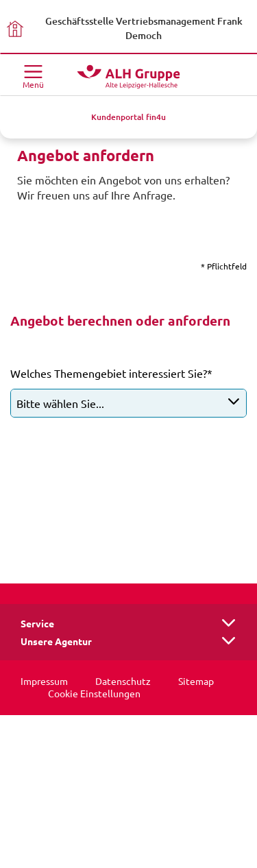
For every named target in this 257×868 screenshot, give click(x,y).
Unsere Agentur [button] (56, 642)
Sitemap (196, 682)
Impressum (44, 682)
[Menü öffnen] (33, 75)
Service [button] (37, 624)
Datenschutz (123, 682)
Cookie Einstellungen (94, 694)
